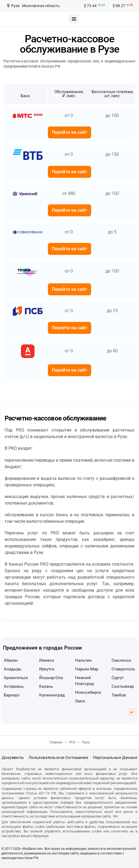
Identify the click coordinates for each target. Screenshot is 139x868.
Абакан (11, 660)
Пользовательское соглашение (58, 758)
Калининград (52, 695)
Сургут (118, 678)
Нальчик (83, 660)
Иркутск (47, 669)
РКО (72, 742)
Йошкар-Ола (51, 678)
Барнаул (12, 695)
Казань (46, 686)
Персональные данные (115, 758)
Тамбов (119, 695)
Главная (56, 742)
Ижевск (47, 660)
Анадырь (13, 669)
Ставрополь (123, 669)
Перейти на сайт (70, 132)
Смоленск (121, 660)
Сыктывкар (123, 686)
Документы (13, 758)
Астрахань (14, 686)
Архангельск (16, 678)
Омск (80, 701)
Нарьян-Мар (87, 669)
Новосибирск (88, 692)
